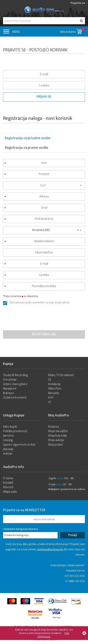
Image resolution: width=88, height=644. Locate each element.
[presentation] (34, 318)
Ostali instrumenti (15, 398)
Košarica (54, 427)
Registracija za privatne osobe (28, 138)
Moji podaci (56, 445)
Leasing (8, 440)
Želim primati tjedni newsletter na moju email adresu (39, 303)
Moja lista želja (57, 436)
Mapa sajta (10, 492)
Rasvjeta (54, 393)
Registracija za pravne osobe (27, 148)
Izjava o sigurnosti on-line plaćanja (19, 447)
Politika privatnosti (15, 431)
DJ (50, 380)
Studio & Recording (15, 375)
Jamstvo (8, 436)
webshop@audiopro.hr (50, 549)
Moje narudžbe (58, 431)
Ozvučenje (10, 380)
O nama (8, 478)
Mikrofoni (55, 389)
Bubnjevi (8, 393)
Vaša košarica (72, 31)
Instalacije (54, 384)
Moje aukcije (56, 440)
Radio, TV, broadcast (61, 375)
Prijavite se (78, 3)
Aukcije (8, 454)
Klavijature (10, 389)
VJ (49, 402)
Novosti (8, 487)
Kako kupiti (10, 427)
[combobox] (44, 185)
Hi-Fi (51, 398)
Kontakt (8, 483)
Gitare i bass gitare (15, 384)
